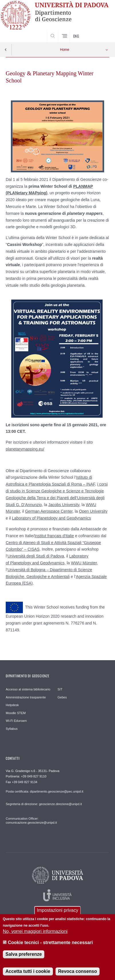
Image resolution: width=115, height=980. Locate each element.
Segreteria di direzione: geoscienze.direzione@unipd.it (44, 804)
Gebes (62, 697)
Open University (93, 511)
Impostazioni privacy (58, 914)
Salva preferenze (24, 958)
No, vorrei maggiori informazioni (35, 935)
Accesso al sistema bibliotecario (28, 689)
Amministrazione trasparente (26, 697)
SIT (60, 689)
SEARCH (99, 32)
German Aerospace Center (49, 511)
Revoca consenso (78, 975)
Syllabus (12, 729)
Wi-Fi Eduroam (16, 721)
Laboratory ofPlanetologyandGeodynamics (51, 518)
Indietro (6, 50)
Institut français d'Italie (54, 536)
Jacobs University (64, 505)
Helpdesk (12, 705)
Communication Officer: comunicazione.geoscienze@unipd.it (31, 821)
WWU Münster (84, 563)
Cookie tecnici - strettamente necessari (50, 946)
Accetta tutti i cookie (28, 975)
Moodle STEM (16, 713)
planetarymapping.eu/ (25, 449)
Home (65, 50)
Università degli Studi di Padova (36, 556)
